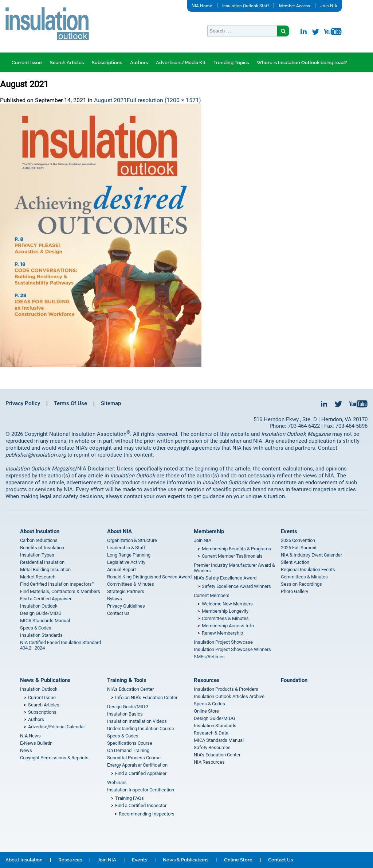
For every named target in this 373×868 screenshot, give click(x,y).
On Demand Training (128, 750)
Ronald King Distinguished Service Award (149, 577)
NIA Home (202, 6)
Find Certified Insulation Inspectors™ (57, 584)
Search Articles (67, 63)
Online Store (206, 711)
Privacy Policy (23, 403)
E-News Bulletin (36, 743)
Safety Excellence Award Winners (236, 586)
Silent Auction (295, 562)
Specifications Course (130, 743)
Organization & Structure (132, 540)
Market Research (38, 577)
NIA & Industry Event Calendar (311, 555)
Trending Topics (231, 63)
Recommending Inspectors (147, 814)
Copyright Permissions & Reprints (54, 758)
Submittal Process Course (134, 758)
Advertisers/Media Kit (181, 63)
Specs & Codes (36, 628)
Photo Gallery (295, 591)
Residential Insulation (42, 562)
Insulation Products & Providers (226, 689)
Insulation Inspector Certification (141, 790)
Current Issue (27, 63)
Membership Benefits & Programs (236, 549)
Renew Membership (222, 633)
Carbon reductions (39, 540)
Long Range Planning (129, 555)
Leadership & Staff (126, 548)
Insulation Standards (41, 635)
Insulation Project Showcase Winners (232, 649)
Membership (209, 531)
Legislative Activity (126, 562)
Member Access (295, 6)
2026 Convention (298, 540)
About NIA (119, 531)
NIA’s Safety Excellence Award (225, 578)
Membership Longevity (225, 611)
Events (289, 531)
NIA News (30, 736)
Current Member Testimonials (232, 556)
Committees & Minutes (131, 584)
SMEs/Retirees (209, 657)
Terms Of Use (70, 403)
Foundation (294, 680)
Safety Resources (212, 747)
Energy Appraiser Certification (137, 765)
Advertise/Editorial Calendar (56, 727)
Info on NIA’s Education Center (146, 697)
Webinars (117, 782)
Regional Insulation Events (308, 569)
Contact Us (118, 613)
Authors (139, 63)
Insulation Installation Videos (137, 721)
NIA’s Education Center (130, 689)
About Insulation (40, 531)
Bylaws (115, 599)
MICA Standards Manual (45, 621)
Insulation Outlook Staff (246, 6)
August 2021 (110, 100)
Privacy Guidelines (126, 606)
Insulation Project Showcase (223, 642)
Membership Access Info (228, 626)
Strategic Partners (126, 591)
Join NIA (329, 6)
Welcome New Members (227, 604)
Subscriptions (107, 63)
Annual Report (121, 569)
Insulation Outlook (39, 606)
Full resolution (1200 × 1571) (164, 100)
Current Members (212, 595)
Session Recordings (301, 584)
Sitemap (111, 403)
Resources (207, 680)
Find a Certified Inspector (141, 805)
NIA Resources (209, 762)
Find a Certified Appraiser (46, 599)
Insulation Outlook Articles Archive (229, 696)
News (26, 750)
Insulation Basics (125, 714)
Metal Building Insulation (45, 569)
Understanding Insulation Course (141, 728)
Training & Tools (127, 680)
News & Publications (45, 680)
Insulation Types (37, 555)
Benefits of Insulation (42, 548)
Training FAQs (129, 798)
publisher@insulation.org (36, 455)
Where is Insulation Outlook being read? (302, 63)
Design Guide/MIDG (41, 613)
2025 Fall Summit (299, 548)
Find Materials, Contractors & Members (60, 591)
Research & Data (211, 733)
